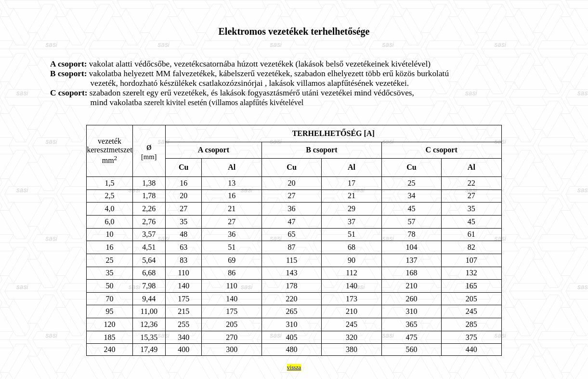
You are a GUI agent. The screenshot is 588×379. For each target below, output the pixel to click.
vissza (294, 367)
